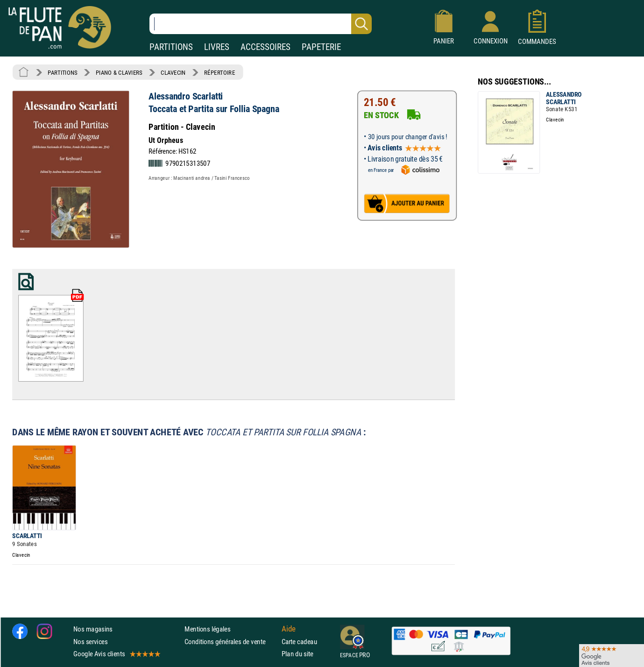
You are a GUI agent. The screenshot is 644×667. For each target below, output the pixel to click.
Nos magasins (93, 629)
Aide (289, 629)
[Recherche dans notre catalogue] (261, 24)
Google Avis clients (116, 653)
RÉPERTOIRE (219, 72)
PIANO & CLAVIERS (119, 72)
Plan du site (297, 653)
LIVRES (217, 47)
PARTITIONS (171, 47)
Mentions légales (207, 629)
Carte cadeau (299, 641)
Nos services (90, 641)
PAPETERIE (321, 47)
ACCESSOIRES (265, 47)
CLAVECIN (173, 72)
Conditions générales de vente (231, 641)
